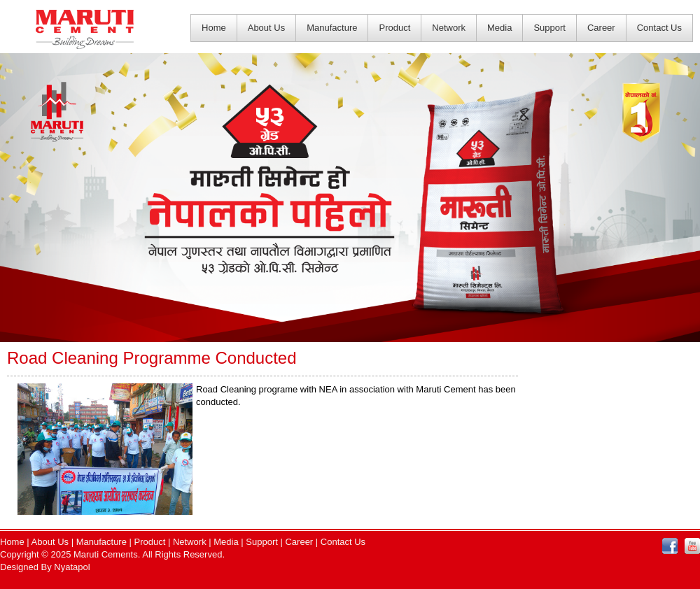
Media (499, 28)
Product (394, 28)
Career (601, 28)
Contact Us (659, 28)
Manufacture (332, 28)
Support (549, 28)
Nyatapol (72, 567)
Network (449, 28)
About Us (266, 28)
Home (214, 28)
